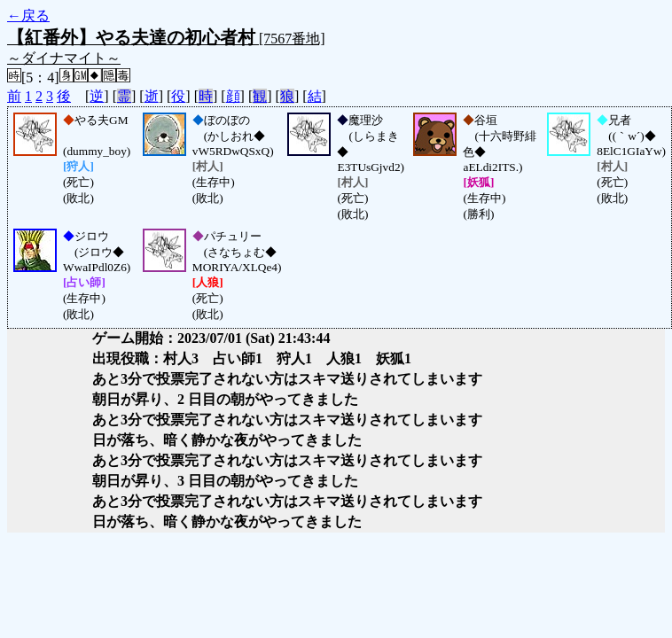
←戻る (28, 16)
